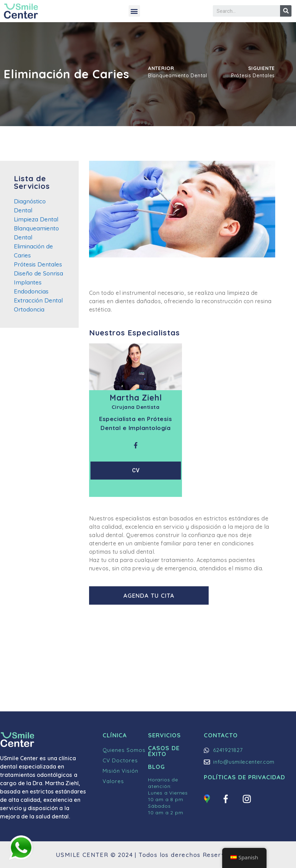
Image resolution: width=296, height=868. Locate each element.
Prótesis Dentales (38, 264)
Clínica (115, 735)
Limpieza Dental (36, 219)
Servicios (164, 735)
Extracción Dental (38, 300)
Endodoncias (31, 291)
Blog (156, 767)
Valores (113, 781)
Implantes (28, 282)
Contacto (221, 735)
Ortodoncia (29, 309)
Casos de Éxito (164, 751)
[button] (134, 11)
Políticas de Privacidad (245, 777)
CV (136, 470)
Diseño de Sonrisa (38, 273)
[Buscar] (286, 11)
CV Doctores (120, 760)
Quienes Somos (124, 750)
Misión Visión (120, 771)
